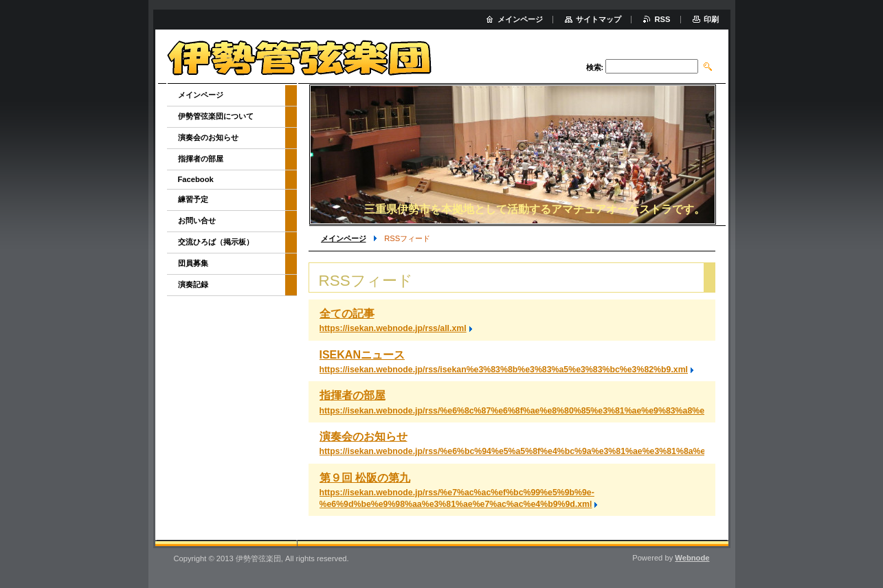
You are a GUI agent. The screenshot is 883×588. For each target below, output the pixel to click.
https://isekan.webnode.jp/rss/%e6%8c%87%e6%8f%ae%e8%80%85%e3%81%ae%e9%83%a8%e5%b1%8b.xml (540, 411)
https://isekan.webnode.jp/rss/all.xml (393, 328)
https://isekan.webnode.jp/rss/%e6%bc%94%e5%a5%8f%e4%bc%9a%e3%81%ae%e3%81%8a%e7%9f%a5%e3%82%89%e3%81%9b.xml (590, 451)
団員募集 (193, 263)
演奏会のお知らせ (364, 437)
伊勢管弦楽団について (216, 116)
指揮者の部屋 (353, 395)
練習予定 (193, 199)
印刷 (711, 19)
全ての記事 (347, 314)
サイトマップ (599, 19)
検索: (595, 67)
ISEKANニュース (362, 355)
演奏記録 (193, 284)
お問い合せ (197, 220)
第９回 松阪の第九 (365, 478)
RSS (662, 19)
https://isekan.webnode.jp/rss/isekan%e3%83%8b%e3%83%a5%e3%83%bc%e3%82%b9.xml (504, 370)
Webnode (692, 558)
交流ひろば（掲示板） (216, 242)
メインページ (344, 238)
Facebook (196, 179)
